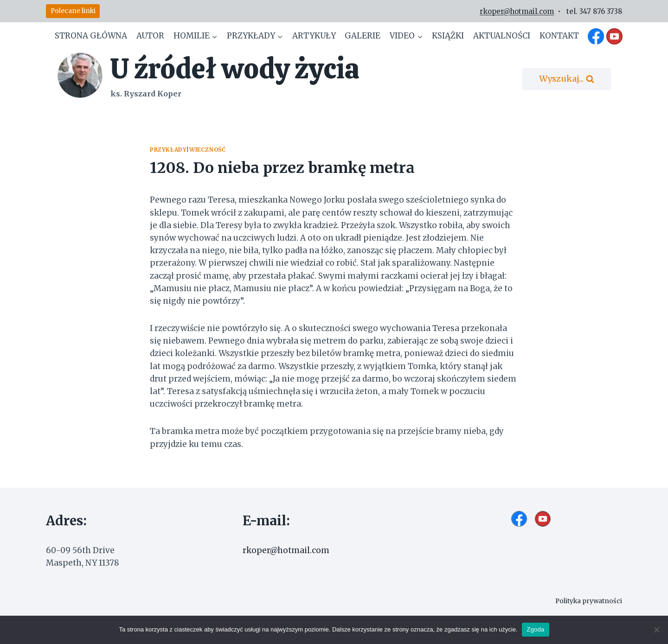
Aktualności (502, 36)
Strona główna (91, 36)
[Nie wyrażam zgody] (656, 630)
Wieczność (207, 150)
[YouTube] (614, 36)
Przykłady (168, 150)
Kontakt (559, 36)
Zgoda (535, 629)
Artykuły (314, 36)
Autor (150, 36)
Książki (448, 36)
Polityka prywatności (586, 601)
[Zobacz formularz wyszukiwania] (567, 79)
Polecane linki (73, 11)
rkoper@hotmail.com (517, 11)
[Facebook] (596, 36)
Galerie (363, 36)
